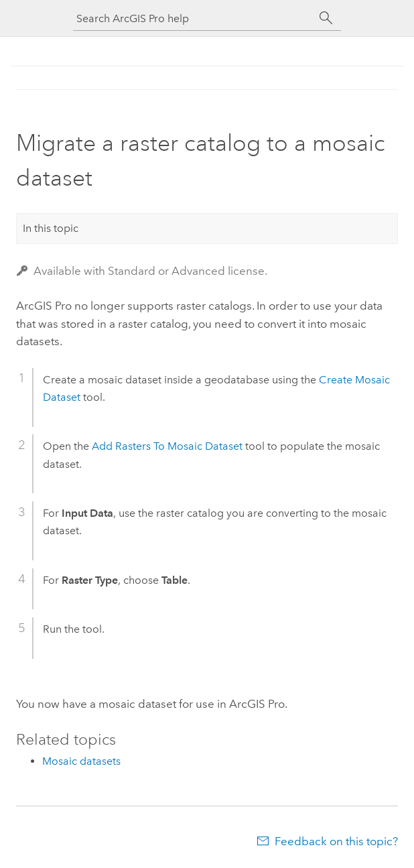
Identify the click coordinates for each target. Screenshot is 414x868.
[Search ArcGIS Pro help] (194, 18)
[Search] (326, 18)
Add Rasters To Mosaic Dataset (167, 446)
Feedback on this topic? (336, 841)
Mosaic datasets (81, 761)
